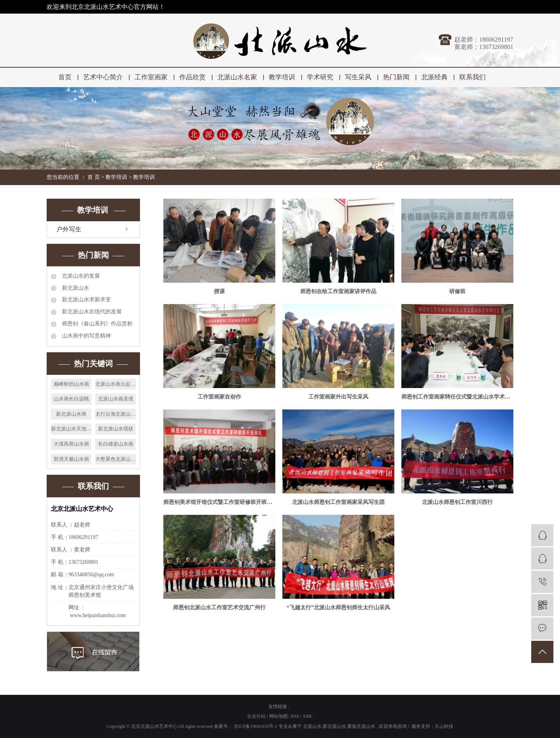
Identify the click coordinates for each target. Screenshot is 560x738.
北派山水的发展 (80, 276)
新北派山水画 (71, 414)
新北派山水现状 (116, 429)
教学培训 (282, 77)
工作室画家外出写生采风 (338, 397)
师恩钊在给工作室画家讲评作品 (338, 291)
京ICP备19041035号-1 (256, 726)
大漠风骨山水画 (71, 444)
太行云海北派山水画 (115, 414)
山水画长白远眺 (71, 399)
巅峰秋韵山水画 (71, 384)
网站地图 (279, 716)
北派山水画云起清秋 (115, 384)
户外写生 (69, 229)
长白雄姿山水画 (116, 444)
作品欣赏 (192, 77)
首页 (65, 77)
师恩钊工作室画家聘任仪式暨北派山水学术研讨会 (457, 397)
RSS (295, 716)
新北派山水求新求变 (86, 300)
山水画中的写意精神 (86, 336)
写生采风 (358, 77)
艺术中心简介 (103, 77)
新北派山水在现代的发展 (91, 312)
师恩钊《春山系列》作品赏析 (96, 324)
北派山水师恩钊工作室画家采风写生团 (338, 502)
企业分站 (256, 716)
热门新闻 (396, 77)
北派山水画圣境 (116, 399)
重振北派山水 (361, 726)
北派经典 (434, 77)
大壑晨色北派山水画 (115, 459)
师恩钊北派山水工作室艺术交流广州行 (219, 608)
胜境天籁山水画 (71, 459)
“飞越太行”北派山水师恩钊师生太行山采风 (338, 608)
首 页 (94, 177)
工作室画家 (151, 77)
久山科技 (444, 726)
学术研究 (320, 77)
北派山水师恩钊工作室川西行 (457, 502)
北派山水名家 (237, 77)
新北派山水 (75, 288)
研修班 (457, 291)
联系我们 (472, 77)
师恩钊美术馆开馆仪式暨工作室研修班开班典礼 (219, 502)
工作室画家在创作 (219, 397)
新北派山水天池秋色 (71, 429)
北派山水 (312, 726)
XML (308, 716)
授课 (219, 291)
